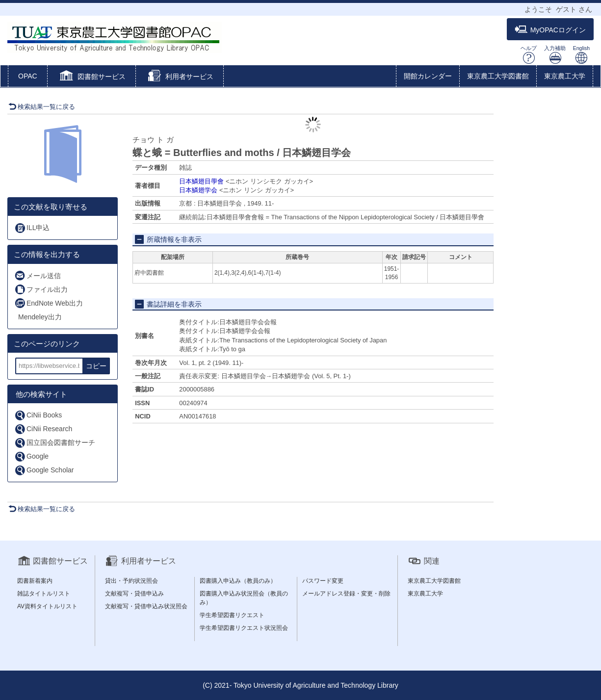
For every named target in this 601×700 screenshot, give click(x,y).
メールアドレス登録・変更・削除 (346, 594)
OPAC (28, 76)
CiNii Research (43, 429)
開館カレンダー (428, 76)
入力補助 (555, 55)
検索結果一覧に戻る (42, 107)
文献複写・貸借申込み (134, 594)
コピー (96, 366)
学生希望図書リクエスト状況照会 (244, 628)
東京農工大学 (565, 76)
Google (31, 456)
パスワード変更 (323, 581)
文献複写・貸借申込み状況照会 (146, 606)
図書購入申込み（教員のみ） (238, 581)
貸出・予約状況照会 (131, 581)
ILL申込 (32, 228)
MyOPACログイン (550, 30)
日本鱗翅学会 (198, 190)
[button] (91, 77)
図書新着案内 (35, 581)
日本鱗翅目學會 (201, 181)
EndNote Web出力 (49, 303)
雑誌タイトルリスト (44, 594)
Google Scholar (44, 470)
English (581, 55)
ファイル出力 (41, 289)
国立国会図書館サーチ (55, 443)
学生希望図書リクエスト (232, 615)
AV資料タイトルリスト (47, 606)
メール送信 (38, 275)
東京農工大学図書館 (498, 76)
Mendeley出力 (40, 317)
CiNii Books (38, 415)
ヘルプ (529, 55)
